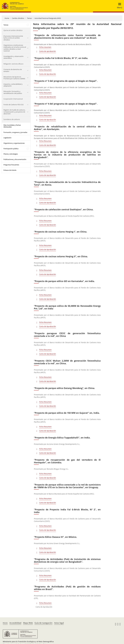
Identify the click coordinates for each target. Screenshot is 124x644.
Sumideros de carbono (12, 119)
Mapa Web (28, 623)
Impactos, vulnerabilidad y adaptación (13, 85)
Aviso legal (59, 623)
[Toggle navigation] (119, 6)
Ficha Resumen (45, 70)
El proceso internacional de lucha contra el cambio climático (13, 38)
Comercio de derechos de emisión (13, 70)
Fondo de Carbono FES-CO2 (14, 105)
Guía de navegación (43, 623)
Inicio (5, 623)
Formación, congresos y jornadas (15, 132)
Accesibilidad (15, 623)
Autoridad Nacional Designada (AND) (48, 18)
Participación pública (11, 149)
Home (7, 18)
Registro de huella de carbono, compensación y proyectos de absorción (14, 112)
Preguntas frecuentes (11, 165)
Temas (29, 18)
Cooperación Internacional (13, 99)
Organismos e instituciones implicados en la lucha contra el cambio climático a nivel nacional (15, 48)
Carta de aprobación (48, 51)
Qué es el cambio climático (13, 30)
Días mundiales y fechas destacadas (12, 126)
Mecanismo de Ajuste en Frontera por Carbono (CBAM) (14, 78)
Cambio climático (18, 18)
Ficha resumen (45, 47)
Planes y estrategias (11, 154)
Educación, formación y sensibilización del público (13, 92)
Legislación (7, 138)
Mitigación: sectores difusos (13, 64)
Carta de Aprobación (48, 74)
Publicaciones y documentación (15, 159)
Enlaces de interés (10, 170)
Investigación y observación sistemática (14, 57)
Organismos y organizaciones (14, 143)
